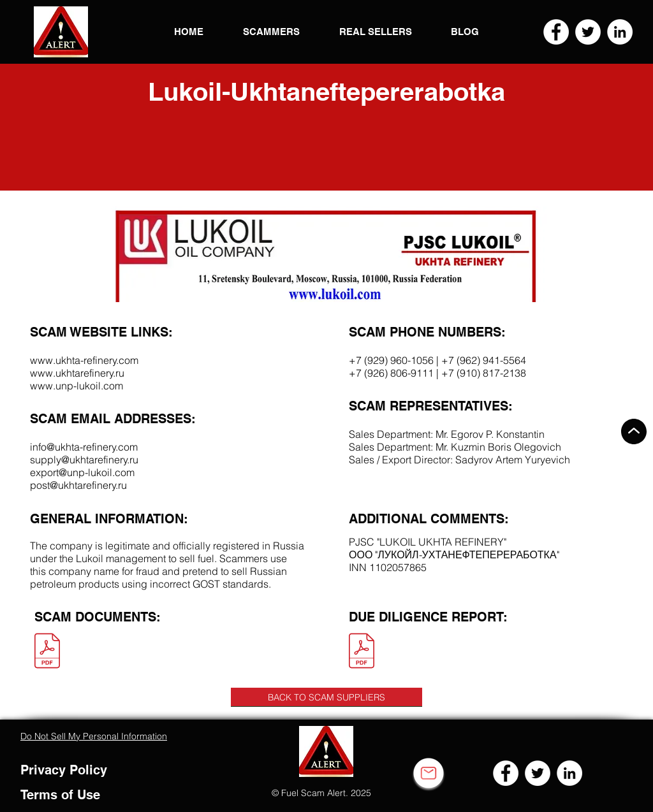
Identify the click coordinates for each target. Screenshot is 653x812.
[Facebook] (556, 32)
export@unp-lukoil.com (82, 472)
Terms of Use (60, 795)
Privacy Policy (64, 770)
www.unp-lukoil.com (77, 386)
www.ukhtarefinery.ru (77, 373)
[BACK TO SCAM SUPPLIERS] (326, 697)
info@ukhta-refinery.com (84, 447)
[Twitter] (588, 32)
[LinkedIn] (620, 32)
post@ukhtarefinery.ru (78, 485)
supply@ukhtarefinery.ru (84, 460)
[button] (61, 32)
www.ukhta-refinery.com (84, 360)
